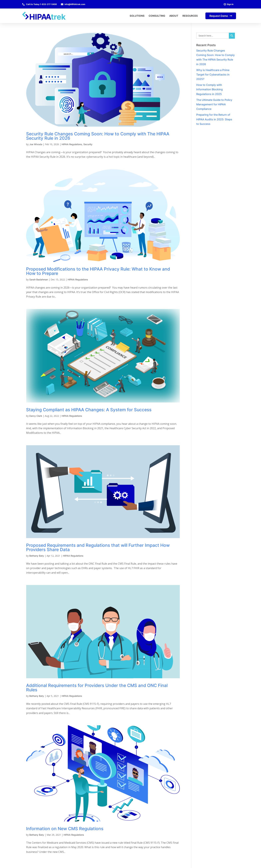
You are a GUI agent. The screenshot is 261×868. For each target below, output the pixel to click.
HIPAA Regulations (72, 144)
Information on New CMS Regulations (65, 829)
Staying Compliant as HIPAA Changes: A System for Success (89, 410)
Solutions (137, 16)
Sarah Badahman (39, 279)
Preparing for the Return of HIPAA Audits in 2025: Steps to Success (214, 119)
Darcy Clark (36, 416)
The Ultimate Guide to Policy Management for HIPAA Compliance (214, 104)
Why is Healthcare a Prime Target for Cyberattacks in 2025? (213, 75)
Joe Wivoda (36, 144)
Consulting (157, 16)
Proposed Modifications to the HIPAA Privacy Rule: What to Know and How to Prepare (98, 271)
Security (88, 144)
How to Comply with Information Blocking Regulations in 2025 (209, 89)
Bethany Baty (37, 556)
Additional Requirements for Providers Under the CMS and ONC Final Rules (97, 688)
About (174, 16)
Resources (190, 16)
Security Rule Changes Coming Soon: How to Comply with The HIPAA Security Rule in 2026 (98, 136)
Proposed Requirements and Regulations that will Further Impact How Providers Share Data (98, 547)
